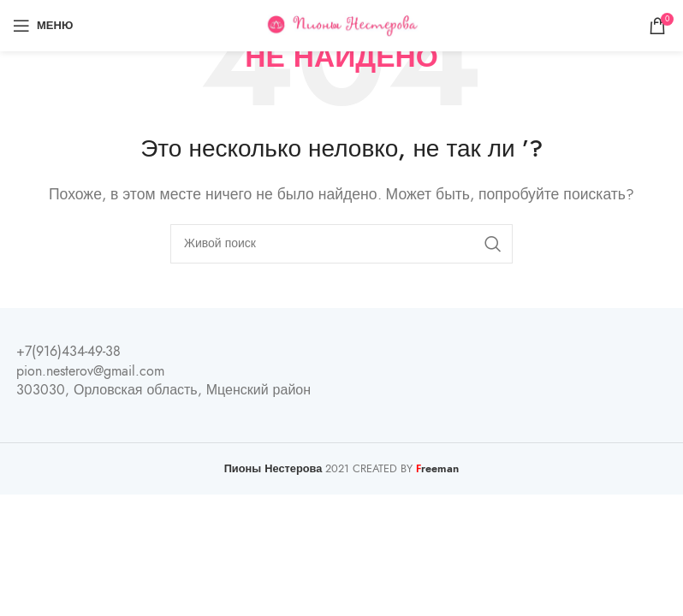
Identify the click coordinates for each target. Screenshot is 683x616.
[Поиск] (341, 244)
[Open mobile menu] (43, 26)
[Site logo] (342, 25)
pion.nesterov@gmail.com (90, 371)
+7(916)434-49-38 (68, 352)
